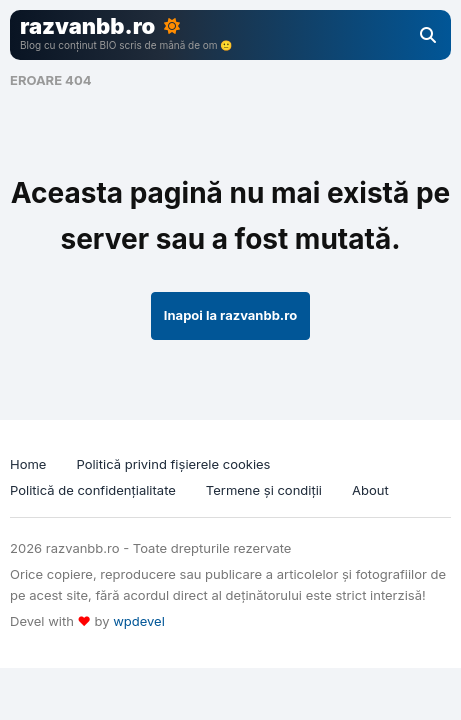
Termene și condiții (264, 490)
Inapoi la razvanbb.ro (230, 315)
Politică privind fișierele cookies (173, 464)
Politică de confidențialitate (93, 490)
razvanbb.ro (87, 26)
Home (28, 464)
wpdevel (139, 621)
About (370, 490)
